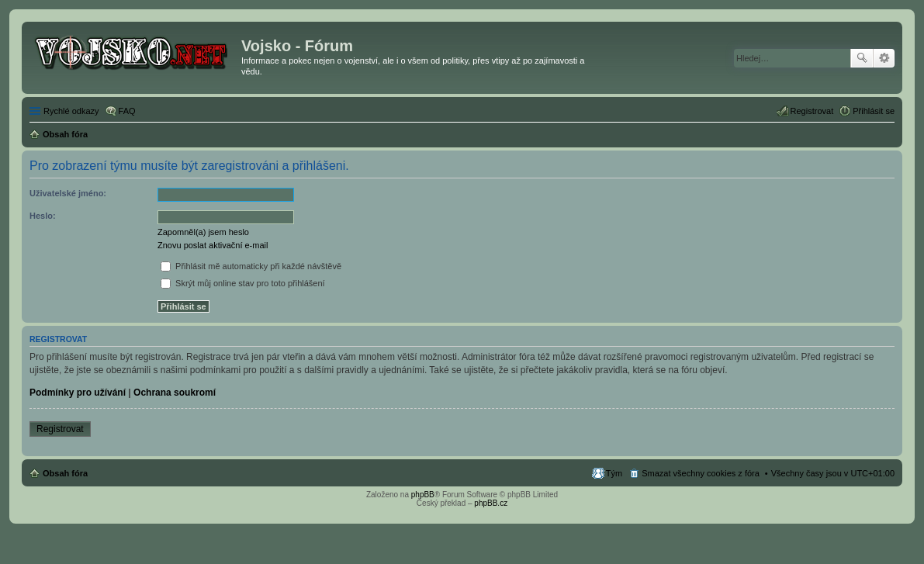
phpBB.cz (491, 503)
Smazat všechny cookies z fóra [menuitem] (701, 473)
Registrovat (60, 429)
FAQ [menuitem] (127, 111)
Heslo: (43, 216)
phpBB (423, 495)
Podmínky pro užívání (78, 393)
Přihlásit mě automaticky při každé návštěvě (251, 266)
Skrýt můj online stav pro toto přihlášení (243, 283)
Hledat (862, 58)
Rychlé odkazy (71, 111)
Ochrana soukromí (175, 393)
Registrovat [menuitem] (812, 111)
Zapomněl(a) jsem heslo (203, 232)
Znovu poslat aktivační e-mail (213, 245)
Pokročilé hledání (884, 58)
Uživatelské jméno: (68, 193)
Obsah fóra (65, 473)
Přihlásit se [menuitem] (874, 111)
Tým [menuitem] (614, 473)
